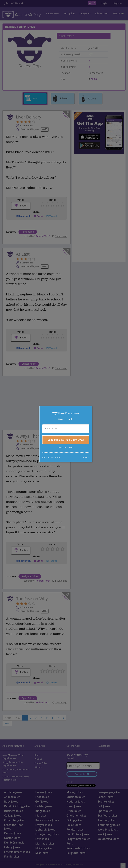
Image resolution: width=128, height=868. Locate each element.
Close (86, 457)
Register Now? (66, 447)
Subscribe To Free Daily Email (66, 440)
